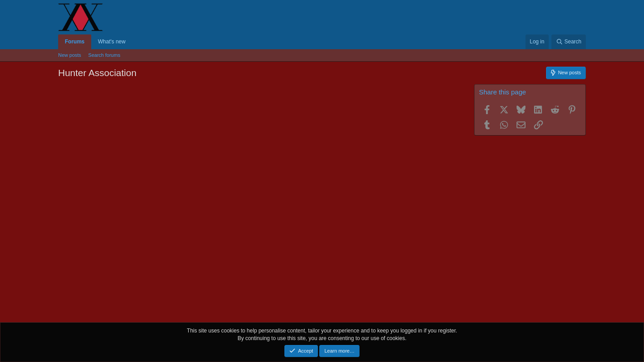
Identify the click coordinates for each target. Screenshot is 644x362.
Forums (75, 42)
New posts (70, 55)
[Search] (569, 42)
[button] (132, 42)
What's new (112, 42)
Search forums (104, 55)
